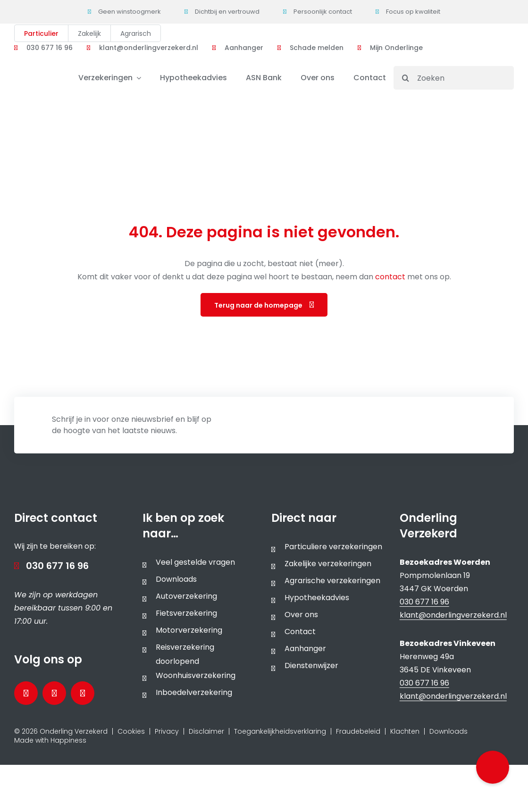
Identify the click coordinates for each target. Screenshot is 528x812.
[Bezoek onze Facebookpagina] (26, 693)
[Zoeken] (454, 78)
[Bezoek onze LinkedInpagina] (54, 693)
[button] (493, 767)
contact (391, 277)
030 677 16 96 (57, 566)
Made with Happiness (50, 740)
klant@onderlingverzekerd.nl (453, 615)
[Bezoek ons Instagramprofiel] (83, 693)
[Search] (405, 78)
